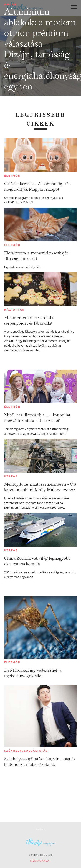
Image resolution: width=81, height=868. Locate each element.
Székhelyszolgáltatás (26, 751)
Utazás (11, 476)
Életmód (12, 176)
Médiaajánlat (40, 861)
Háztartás (14, 310)
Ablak (11, 4)
